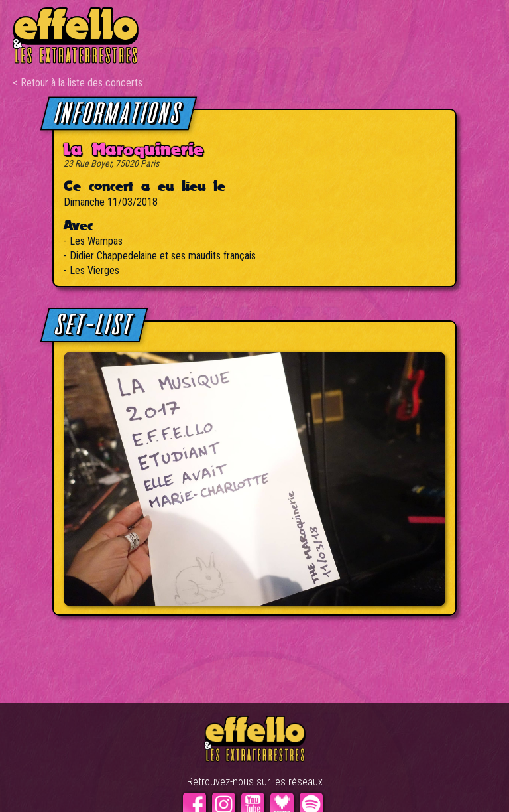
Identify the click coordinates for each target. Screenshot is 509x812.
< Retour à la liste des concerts (78, 83)
